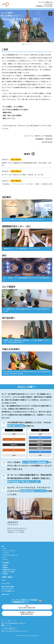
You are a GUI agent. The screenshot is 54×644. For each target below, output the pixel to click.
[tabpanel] (27, 26)
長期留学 (5, 565)
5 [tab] (31, 44)
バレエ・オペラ (6, 583)
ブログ (3, 580)
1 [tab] (23, 44)
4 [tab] (29, 44)
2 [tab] (25, 44)
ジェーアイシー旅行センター (46, 2)
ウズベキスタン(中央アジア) (10, 555)
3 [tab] (27, 44)
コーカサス (6, 553)
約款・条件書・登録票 (8, 587)
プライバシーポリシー (8, 589)
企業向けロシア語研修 (9, 572)
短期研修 (5, 567)
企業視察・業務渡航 (7, 577)
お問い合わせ (5, 594)
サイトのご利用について (8, 591)
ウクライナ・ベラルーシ (9, 551)
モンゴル (5, 559)
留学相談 (5, 574)
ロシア (5, 549)
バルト (5, 557)
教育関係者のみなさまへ (9, 569)
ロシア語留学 (5, 563)
